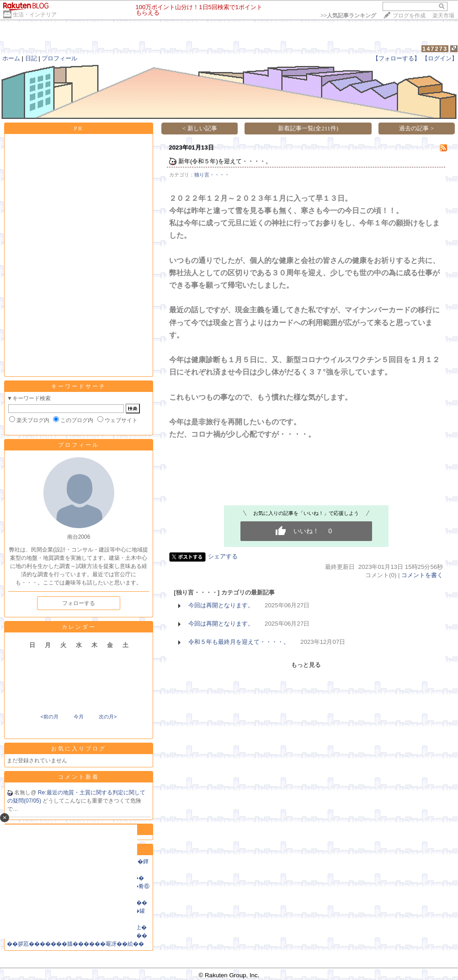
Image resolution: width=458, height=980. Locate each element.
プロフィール (59, 58)
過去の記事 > (416, 128)
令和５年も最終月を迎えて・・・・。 (239, 642)
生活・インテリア (35, 15)
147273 (435, 49)
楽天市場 (443, 16)
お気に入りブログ (79, 749)
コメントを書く (422, 575)
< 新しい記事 (200, 128)
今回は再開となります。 (221, 605)
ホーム (11, 58)
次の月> (108, 717)
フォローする (79, 603)
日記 (31, 58)
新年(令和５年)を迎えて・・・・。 (225, 161)
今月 (79, 717)
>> (348, 16)
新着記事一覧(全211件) (308, 128)
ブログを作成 (409, 16)
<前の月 (49, 717)
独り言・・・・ (212, 175)
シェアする (223, 556)
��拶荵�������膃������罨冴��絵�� (75, 944)
